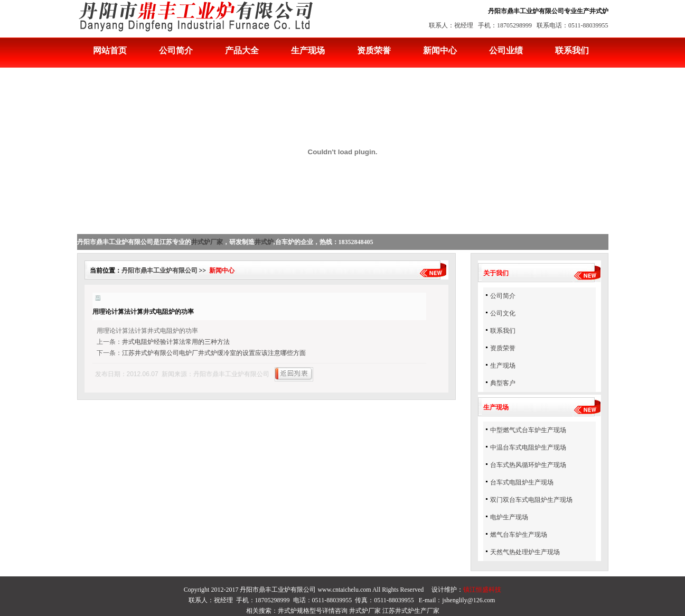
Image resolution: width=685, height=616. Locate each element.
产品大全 (242, 50)
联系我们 (572, 50)
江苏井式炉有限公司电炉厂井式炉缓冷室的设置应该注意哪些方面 (214, 353)
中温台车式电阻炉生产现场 (528, 447)
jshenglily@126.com (468, 600)
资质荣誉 (374, 50)
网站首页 (110, 50)
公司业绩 (506, 50)
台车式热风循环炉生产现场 (528, 465)
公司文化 (503, 313)
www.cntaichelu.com (344, 590)
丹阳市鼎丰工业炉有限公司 (159, 270)
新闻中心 (440, 50)
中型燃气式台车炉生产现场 (528, 430)
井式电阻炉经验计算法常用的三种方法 (176, 342)
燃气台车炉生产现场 (519, 535)
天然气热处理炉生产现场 (525, 552)
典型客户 (503, 383)
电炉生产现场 (509, 517)
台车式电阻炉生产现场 (522, 482)
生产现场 (308, 50)
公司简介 (176, 50)
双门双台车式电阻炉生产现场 (531, 500)
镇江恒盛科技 (482, 590)
